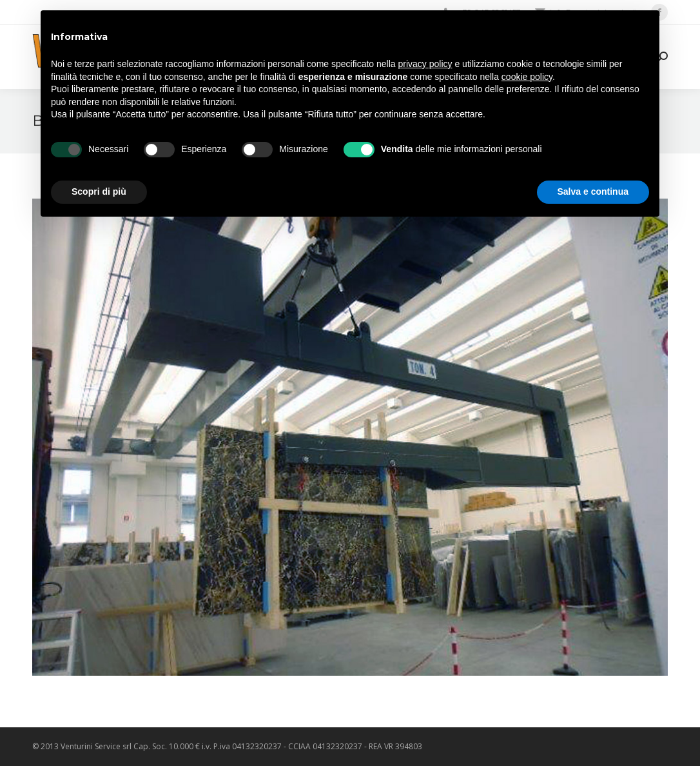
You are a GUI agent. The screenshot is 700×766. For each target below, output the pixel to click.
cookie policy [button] (527, 77)
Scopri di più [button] (99, 191)
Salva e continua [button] (593, 191)
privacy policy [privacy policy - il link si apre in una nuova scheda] (425, 64)
